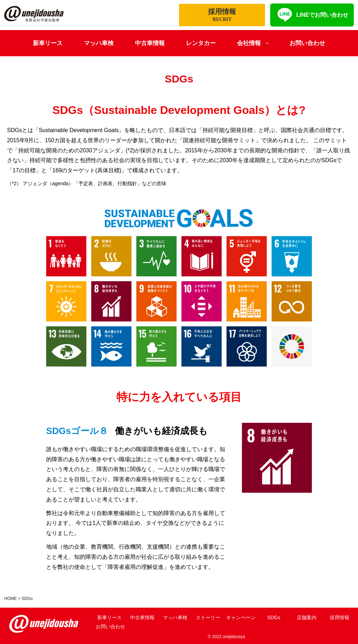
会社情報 (249, 43)
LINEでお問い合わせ (322, 15)
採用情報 (339, 617)
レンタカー (201, 43)
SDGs (274, 617)
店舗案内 (307, 617)
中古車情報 (150, 43)
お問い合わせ (307, 43)
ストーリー (208, 617)
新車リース (48, 43)
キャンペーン (241, 617)
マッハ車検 (99, 43)
